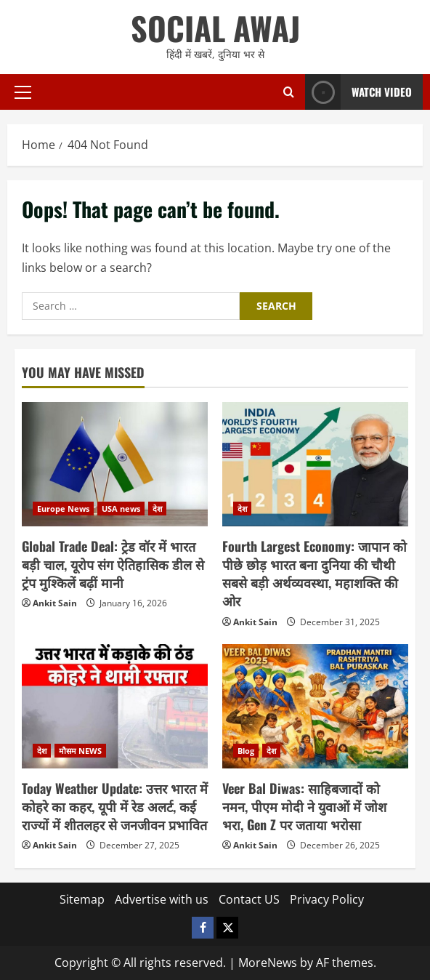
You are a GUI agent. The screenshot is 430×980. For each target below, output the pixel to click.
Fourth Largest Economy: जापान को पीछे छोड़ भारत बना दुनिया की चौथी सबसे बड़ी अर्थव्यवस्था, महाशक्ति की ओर (315, 574)
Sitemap (82, 899)
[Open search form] (289, 92)
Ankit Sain (55, 603)
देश (157, 509)
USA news (121, 509)
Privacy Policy (327, 899)
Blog (246, 751)
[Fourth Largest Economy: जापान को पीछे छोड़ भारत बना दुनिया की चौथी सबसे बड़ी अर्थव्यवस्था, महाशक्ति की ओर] (315, 464)
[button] (23, 92)
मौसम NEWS (80, 751)
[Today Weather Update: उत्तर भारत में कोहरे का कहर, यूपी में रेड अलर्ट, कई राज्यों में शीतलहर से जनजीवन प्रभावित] (115, 706)
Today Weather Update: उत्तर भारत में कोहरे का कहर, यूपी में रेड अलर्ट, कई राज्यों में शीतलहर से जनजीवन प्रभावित (115, 806)
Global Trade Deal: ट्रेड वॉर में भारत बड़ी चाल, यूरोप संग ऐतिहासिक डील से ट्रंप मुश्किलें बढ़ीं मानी (113, 564)
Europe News (63, 509)
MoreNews (268, 963)
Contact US (249, 899)
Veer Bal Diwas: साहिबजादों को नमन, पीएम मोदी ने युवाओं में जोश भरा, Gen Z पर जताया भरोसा (304, 806)
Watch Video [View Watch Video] (358, 92)
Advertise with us (162, 899)
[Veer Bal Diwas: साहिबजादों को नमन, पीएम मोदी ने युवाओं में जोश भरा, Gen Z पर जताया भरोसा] (315, 706)
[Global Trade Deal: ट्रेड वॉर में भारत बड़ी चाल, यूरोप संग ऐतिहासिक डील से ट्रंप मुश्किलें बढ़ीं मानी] (115, 464)
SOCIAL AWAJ (215, 28)
